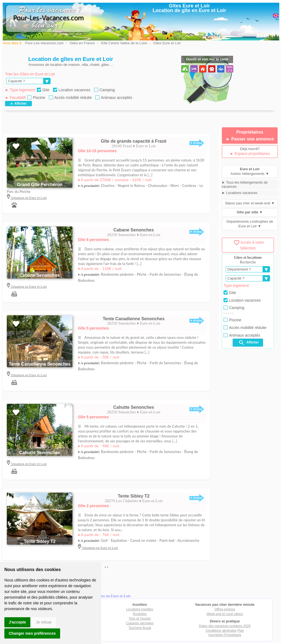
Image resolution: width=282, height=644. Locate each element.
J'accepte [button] (17, 622)
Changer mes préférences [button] (32, 633)
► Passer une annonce (250, 139)
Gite (43, 90)
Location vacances (72, 90)
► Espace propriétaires (250, 154)
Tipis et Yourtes (140, 619)
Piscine (36, 98)
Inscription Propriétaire (225, 635)
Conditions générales (221, 631)
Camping (104, 90)
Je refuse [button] (44, 622)
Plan (241, 631)
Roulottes (140, 614)
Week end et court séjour (225, 614)
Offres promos (225, 609)
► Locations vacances (240, 193)
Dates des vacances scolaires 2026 (225, 626)
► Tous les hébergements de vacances (245, 184)
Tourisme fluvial (140, 628)
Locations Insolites (140, 609)
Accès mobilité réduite (70, 98)
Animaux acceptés (114, 98)
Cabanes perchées (140, 623)
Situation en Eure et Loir (28, 198)
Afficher (249, 343)
